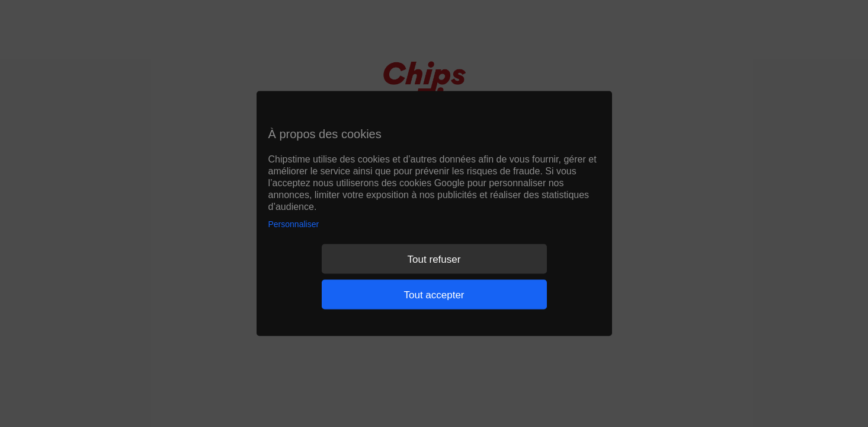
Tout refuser (434, 259)
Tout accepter (434, 294)
